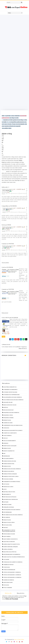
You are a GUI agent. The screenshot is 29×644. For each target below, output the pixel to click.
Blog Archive (21, 593)
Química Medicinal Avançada (11, 547)
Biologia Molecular (9, 410)
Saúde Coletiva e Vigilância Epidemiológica (14, 557)
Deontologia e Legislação (10, 446)
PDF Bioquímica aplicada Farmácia (12, 510)
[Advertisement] (15, 63)
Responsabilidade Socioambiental (12, 554)
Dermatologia (7, 448)
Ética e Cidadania (8, 588)
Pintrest (6, 528)
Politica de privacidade (8, 593)
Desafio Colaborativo (9, 451)
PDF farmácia (7, 517)
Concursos (6, 428)
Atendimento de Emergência (10, 390)
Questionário (7, 536)
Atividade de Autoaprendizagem (12, 395)
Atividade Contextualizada (10, 392)
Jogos (5, 489)
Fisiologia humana (8, 479)
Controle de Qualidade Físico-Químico (13, 430)
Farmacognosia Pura (9, 464)
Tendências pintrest (9, 565)
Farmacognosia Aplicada (10, 461)
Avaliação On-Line (8, 402)
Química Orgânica (8, 549)
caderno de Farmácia (9, 580)
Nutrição (6, 502)
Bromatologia (7, 420)
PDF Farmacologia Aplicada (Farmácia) (13, 515)
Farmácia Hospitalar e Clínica (11, 476)
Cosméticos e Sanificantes (10, 433)
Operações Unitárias (9, 507)
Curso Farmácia (8, 435)
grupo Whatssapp (8, 582)
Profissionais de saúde (9, 534)
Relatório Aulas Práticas (10, 552)
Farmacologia (7, 466)
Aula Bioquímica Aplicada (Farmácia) (13, 397)
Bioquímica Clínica (8, 415)
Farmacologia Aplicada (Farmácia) (12, 469)
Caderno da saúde (8, 423)
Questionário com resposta (11, 539)
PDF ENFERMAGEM (8, 512)
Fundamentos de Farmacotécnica (12, 482)
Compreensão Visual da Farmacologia (13, 425)
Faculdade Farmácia (9, 458)
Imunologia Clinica (8, 487)
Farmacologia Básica (9, 471)
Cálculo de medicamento (10, 441)
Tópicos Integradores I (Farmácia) (12, 572)
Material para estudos (9, 492)
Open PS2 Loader (7, 505)
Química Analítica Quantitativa (12, 544)
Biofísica (6, 407)
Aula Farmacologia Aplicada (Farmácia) (13, 400)
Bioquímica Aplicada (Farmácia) (11, 413)
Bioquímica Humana (9, 418)
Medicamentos (7, 494)
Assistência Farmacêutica (10, 387)
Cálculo (6, 438)
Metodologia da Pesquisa (10, 497)
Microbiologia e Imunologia (11, 499)
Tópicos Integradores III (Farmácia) (12, 577)
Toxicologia (7, 567)
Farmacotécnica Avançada (10, 474)
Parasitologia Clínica (9, 522)
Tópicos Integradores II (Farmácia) (12, 575)
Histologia (6, 484)
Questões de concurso (9, 542)
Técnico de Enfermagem (9, 570)
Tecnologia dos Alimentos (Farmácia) (13, 562)
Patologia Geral (8, 525)
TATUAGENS (6, 559)
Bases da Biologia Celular (10, 405)
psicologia (6, 585)
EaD (4, 453)
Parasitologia (7, 520)
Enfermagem (7, 456)
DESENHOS (6, 443)
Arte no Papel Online (19, 639)
